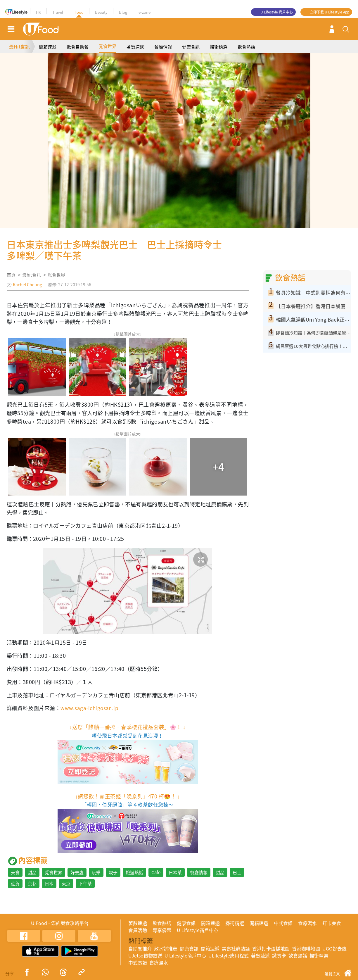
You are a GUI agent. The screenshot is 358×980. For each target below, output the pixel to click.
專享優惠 (162, 930)
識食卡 (279, 955)
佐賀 (15, 884)
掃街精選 (219, 47)
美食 (15, 872)
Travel (58, 12)
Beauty (101, 12)
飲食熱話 (246, 47)
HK (38, 12)
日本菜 (175, 872)
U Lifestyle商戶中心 (198, 930)
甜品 (32, 872)
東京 (66, 884)
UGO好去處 (334, 948)
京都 (32, 884)
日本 (49, 884)
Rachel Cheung (27, 284)
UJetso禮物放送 (145, 955)
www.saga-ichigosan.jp (90, 708)
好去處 (77, 872)
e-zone (145, 12)
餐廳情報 (163, 47)
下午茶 (85, 884)
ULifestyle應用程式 (229, 955)
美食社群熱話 (236, 948)
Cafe (156, 872)
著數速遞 (135, 47)
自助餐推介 (140, 948)
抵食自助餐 (78, 47)
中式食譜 (283, 923)
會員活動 (138, 930)
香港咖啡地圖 (306, 948)
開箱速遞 (48, 47)
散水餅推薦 (166, 948)
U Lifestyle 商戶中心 (277, 12)
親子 (113, 872)
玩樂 (96, 872)
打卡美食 (332, 923)
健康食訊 (191, 47)
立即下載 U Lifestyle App (330, 12)
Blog (123, 12)
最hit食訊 (32, 275)
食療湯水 (307, 923)
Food (79, 12)
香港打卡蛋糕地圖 (271, 948)
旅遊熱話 (134, 872)
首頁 (11, 275)
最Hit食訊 (19, 46)
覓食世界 (108, 46)
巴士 (237, 872)
